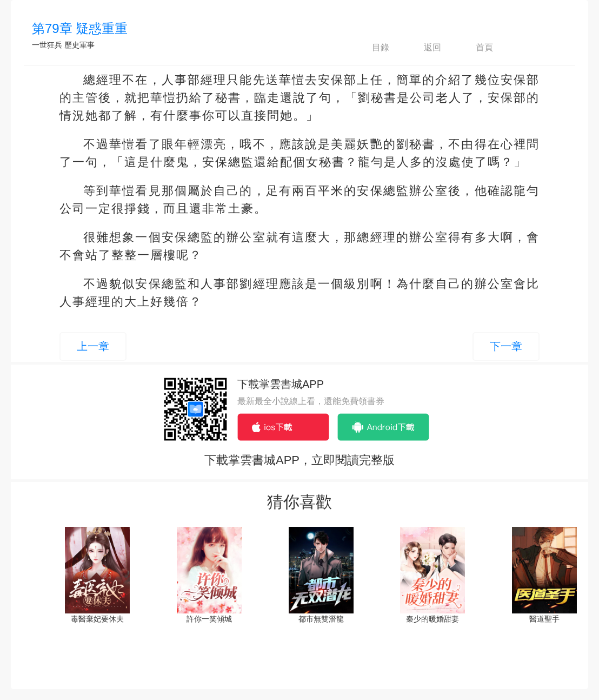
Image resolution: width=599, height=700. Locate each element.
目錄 (371, 48)
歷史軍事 (79, 45)
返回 (423, 48)
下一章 (506, 346)
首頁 (475, 48)
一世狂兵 (47, 45)
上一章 (93, 346)
